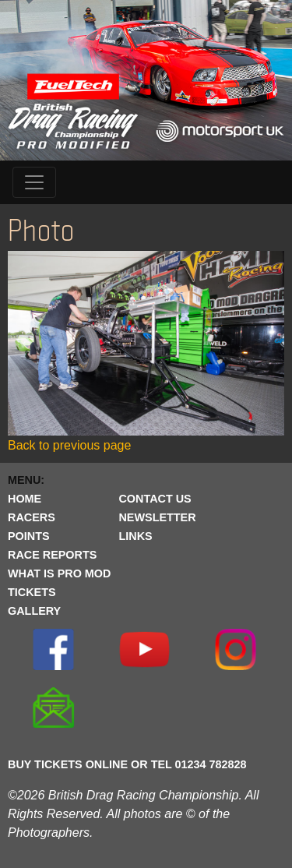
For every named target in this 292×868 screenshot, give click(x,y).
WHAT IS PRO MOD (59, 573)
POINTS (29, 536)
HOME (25, 499)
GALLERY (34, 611)
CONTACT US (155, 499)
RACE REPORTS (52, 555)
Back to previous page (69, 445)
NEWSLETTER (157, 517)
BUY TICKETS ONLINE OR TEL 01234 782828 (127, 764)
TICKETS (32, 592)
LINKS (135, 536)
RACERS (32, 517)
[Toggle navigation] (34, 182)
